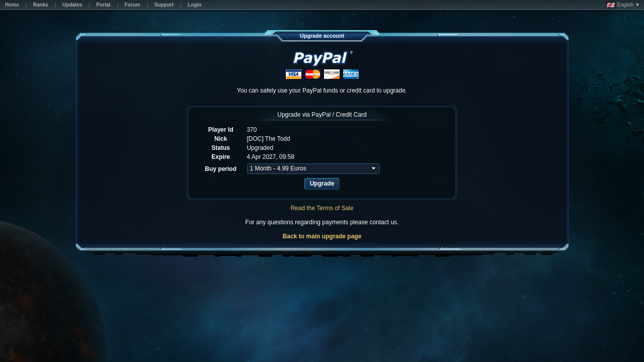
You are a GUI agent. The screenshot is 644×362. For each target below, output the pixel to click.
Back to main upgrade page (322, 236)
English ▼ (623, 5)
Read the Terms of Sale (322, 208)
